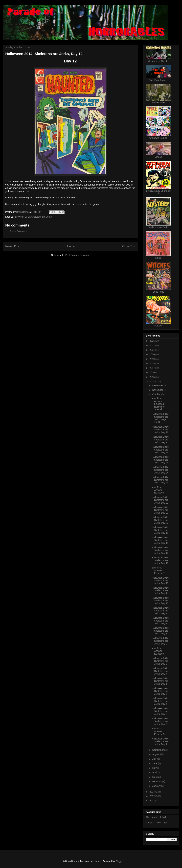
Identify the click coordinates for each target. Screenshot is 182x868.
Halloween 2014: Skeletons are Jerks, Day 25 (160, 460)
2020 (152, 354)
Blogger (119, 861)
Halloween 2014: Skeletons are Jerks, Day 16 (160, 560)
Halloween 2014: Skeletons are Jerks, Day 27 (160, 440)
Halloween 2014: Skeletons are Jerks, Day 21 (160, 510)
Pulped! (158, 326)
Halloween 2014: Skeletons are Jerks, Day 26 (160, 450)
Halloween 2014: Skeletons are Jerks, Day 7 (160, 671)
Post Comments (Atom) (77, 255)
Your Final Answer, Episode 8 (158, 490)
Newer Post (12, 246)
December (158, 385)
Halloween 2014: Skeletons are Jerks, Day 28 (160, 430)
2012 (152, 796)
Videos (158, 157)
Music (158, 258)
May (155, 768)
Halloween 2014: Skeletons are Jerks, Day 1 (160, 741)
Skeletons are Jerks (41, 217)
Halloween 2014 (22, 217)
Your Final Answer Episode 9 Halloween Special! (158, 404)
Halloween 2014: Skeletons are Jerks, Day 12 (160, 611)
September (158, 750)
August (156, 754)
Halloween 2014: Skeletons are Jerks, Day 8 (160, 661)
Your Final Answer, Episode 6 (158, 651)
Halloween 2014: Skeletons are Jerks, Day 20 (160, 520)
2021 (152, 350)
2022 (152, 345)
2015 (152, 377)
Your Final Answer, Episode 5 (158, 731)
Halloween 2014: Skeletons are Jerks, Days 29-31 (160, 418)
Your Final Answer (158, 80)
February (157, 781)
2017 (152, 368)
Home (71, 246)
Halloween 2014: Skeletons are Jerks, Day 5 (160, 691)
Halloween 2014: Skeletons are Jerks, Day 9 (160, 641)
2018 (152, 363)
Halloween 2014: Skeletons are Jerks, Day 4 (160, 701)
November (158, 390)
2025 (152, 341)
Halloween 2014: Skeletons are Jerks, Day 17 (160, 550)
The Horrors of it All (156, 817)
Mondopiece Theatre (158, 61)
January (157, 786)
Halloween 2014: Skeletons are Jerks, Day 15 (160, 581)
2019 (152, 359)
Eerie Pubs (158, 292)
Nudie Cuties (158, 102)
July (155, 759)
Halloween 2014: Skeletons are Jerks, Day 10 (160, 631)
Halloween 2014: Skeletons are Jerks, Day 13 (160, 601)
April (155, 772)
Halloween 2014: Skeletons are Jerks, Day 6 (160, 681)
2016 (152, 372)
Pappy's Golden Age (156, 823)
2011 (152, 801)
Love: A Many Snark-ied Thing (158, 192)
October (157, 394)
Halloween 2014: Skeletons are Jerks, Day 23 (160, 480)
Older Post (129, 246)
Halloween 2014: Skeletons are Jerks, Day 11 (160, 621)
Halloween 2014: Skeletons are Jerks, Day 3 (160, 711)
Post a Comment (18, 231)
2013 (152, 792)
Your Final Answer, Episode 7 (158, 570)
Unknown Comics (158, 138)
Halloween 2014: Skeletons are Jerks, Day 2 (160, 721)
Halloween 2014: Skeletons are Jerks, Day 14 (160, 591)
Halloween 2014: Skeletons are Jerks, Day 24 (160, 470)
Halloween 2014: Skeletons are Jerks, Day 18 (160, 540)
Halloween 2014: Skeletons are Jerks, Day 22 (160, 500)
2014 (152, 381)
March (156, 777)
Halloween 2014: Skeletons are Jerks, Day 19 (160, 530)
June (155, 763)
